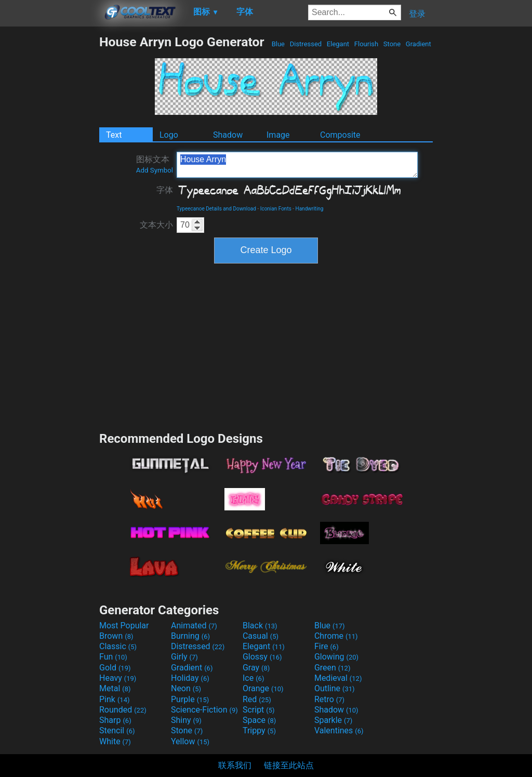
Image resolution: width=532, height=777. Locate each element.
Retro (329, 699)
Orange (263, 688)
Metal (115, 688)
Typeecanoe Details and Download (216, 209)
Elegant (338, 44)
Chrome (336, 636)
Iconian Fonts (276, 209)
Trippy (259, 730)
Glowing (336, 657)
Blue (278, 44)
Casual (261, 636)
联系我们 (235, 765)
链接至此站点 (289, 765)
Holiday (190, 678)
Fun (113, 657)
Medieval (338, 678)
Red (257, 699)
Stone (392, 44)
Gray (256, 668)
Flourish (367, 44)
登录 (417, 14)
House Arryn (297, 165)
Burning (190, 636)
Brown (116, 636)
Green (332, 668)
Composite (340, 135)
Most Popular (124, 625)
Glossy (262, 657)
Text (114, 135)
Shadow (228, 135)
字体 (165, 190)
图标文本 (155, 164)
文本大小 (156, 225)
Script (259, 710)
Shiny (186, 720)
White (115, 741)
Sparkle (333, 720)
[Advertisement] (49, 190)
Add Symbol (155, 170)
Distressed (305, 44)
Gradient (418, 44)
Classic (118, 646)
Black (260, 625)
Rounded (123, 710)
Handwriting (310, 209)
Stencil (117, 730)
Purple (190, 699)
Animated (194, 625)
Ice (253, 678)
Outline (335, 688)
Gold (115, 668)
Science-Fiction (204, 710)
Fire (327, 646)
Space (259, 720)
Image (278, 135)
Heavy (118, 678)
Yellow (190, 741)
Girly (184, 657)
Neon (186, 688)
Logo (169, 135)
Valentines (339, 730)
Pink (115, 699)
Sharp (115, 720)
